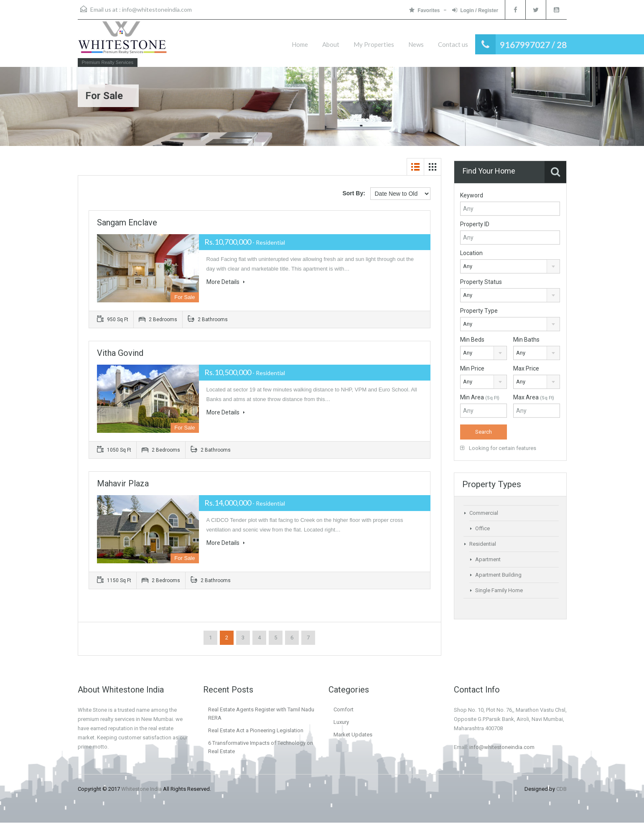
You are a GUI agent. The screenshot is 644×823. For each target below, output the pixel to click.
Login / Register (474, 10)
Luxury (341, 722)
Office (482, 528)
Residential (483, 544)
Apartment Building (498, 575)
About (331, 44)
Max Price (526, 368)
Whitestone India (141, 789)
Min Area (480, 397)
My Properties (374, 44)
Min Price (472, 368)
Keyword (472, 195)
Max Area (534, 397)
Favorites (424, 10)
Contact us (453, 44)
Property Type (479, 311)
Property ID (475, 224)
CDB (561, 789)
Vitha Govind (120, 353)
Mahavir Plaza (123, 483)
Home (300, 44)
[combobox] (510, 266)
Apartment (488, 559)
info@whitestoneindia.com (157, 9)
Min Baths (526, 340)
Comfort (344, 709)
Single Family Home (499, 590)
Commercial (484, 513)
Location (471, 253)
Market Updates (353, 735)
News (416, 44)
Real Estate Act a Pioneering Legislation (256, 730)
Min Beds (472, 340)
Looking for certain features (498, 448)
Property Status (481, 282)
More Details (226, 282)
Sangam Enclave (127, 222)
